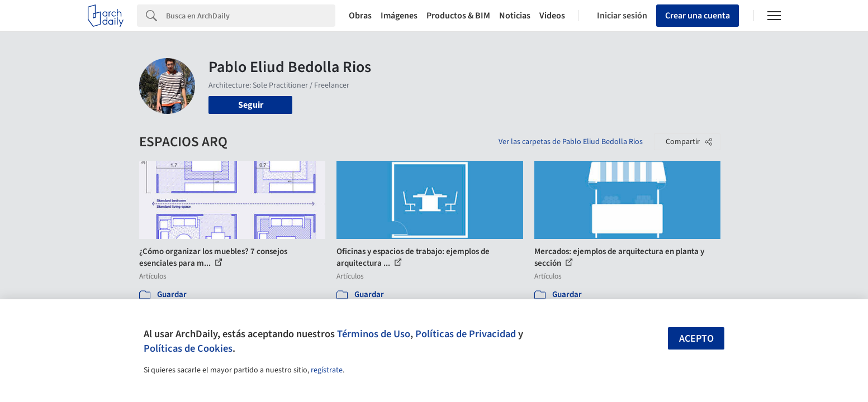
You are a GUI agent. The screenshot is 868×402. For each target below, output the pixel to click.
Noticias (515, 16)
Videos (552, 16)
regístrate (327, 370)
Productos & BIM (458, 16)
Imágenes (399, 16)
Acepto (696, 339)
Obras (360, 16)
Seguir (251, 105)
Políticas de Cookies (188, 348)
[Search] (251, 16)
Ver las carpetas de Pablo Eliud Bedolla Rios (571, 142)
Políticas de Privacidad (466, 334)
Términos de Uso (374, 334)
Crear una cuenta (698, 16)
